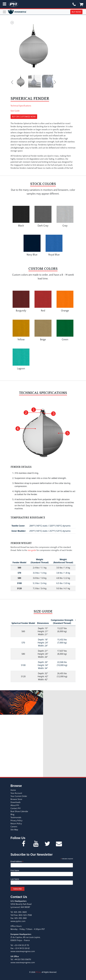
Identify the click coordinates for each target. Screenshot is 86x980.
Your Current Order (19, 796)
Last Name (15, 879)
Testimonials (16, 818)
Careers (14, 827)
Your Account (16, 793)
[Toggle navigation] (5, 12)
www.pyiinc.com (18, 921)
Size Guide (15, 111)
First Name (15, 870)
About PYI (15, 805)
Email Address (17, 862)
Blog (12, 814)
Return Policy (16, 824)
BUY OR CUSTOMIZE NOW (24, 117)
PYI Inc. (38, 972)
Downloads (16, 802)
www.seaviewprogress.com (23, 951)
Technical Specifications (21, 106)
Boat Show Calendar (19, 811)
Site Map (14, 830)
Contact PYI (16, 808)
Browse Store (16, 799)
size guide (32, 550)
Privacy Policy (17, 821)
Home (13, 790)
